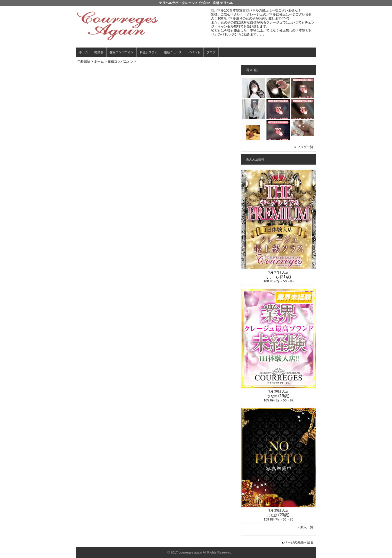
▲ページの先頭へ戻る (297, 542)
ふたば (272, 515)
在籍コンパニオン (121, 52)
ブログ (211, 52)
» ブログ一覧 (304, 147)
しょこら (272, 277)
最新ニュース (173, 52)
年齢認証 (84, 61)
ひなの (272, 396)
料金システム (149, 52)
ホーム (83, 52)
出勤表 (99, 52)
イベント (194, 52)
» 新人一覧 (305, 527)
